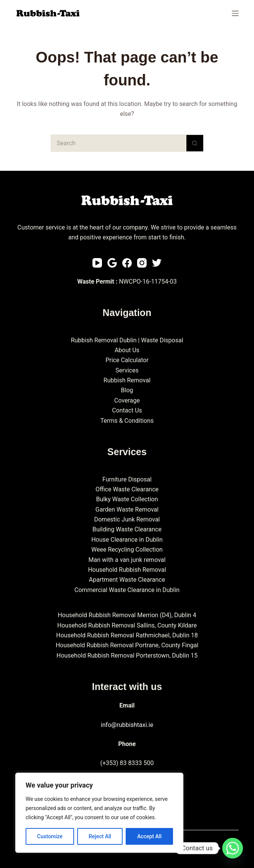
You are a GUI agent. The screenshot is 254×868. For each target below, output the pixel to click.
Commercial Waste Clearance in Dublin (127, 590)
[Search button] (195, 143)
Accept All (149, 836)
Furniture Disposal (127, 479)
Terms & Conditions (127, 421)
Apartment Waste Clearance (127, 580)
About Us (127, 350)
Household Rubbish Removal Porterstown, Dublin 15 (127, 655)
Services (127, 370)
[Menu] (235, 13)
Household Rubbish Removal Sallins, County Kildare (127, 625)
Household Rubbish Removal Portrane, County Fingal (127, 645)
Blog (127, 390)
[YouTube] (97, 263)
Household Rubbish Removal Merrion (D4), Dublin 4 (127, 615)
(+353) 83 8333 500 (127, 763)
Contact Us (127, 410)
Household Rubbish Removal (127, 570)
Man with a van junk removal (127, 560)
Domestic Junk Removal (127, 519)
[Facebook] (127, 263)
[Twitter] (157, 263)
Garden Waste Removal (127, 509)
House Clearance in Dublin (127, 540)
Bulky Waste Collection (127, 499)
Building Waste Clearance (127, 529)
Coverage (127, 400)
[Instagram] (142, 263)
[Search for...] (119, 143)
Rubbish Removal (127, 380)
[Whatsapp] (233, 848)
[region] (99, 813)
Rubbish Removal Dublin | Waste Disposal (127, 340)
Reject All (100, 836)
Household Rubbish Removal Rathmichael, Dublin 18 (127, 635)
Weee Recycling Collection (127, 550)
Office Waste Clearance (127, 489)
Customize (50, 836)
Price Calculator (127, 360)
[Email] (112, 263)
